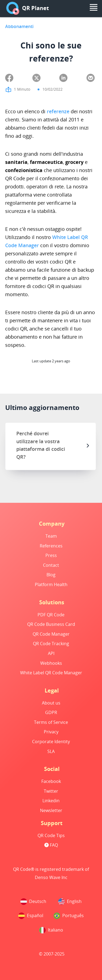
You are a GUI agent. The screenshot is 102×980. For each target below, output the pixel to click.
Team (51, 536)
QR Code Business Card (51, 624)
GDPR (51, 712)
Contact (51, 565)
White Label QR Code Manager (51, 673)
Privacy (51, 732)
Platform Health (51, 584)
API (51, 653)
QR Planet (28, 8)
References (51, 546)
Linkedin (51, 801)
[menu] (94, 7)
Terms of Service (51, 722)
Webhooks (51, 663)
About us (51, 703)
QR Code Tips (51, 835)
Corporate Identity (51, 742)
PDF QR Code (51, 615)
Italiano (51, 930)
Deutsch (33, 902)
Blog (51, 575)
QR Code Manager (51, 634)
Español (31, 916)
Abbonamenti (19, 26)
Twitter (51, 791)
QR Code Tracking (51, 644)
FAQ (51, 845)
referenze (58, 111)
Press (51, 555)
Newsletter (51, 810)
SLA (51, 751)
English (70, 902)
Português (69, 916)
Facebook (51, 781)
